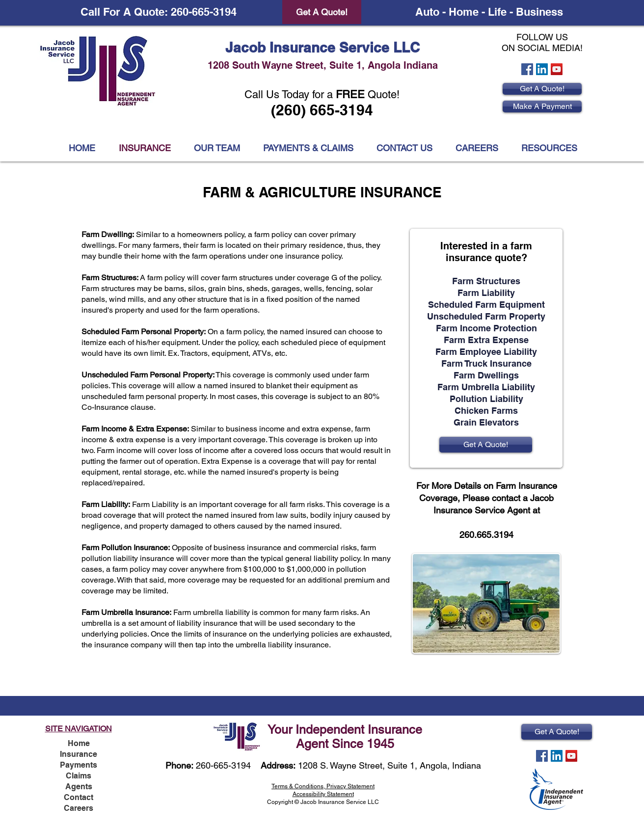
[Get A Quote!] (322, 12)
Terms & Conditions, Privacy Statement (323, 786)
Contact (79, 797)
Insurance (79, 754)
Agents (79, 787)
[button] (549, 148)
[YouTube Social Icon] (557, 69)
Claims (79, 776)
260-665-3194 (223, 765)
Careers (79, 808)
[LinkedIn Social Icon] (542, 69)
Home (79, 743)
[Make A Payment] (542, 107)
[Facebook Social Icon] (527, 69)
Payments (79, 765)
